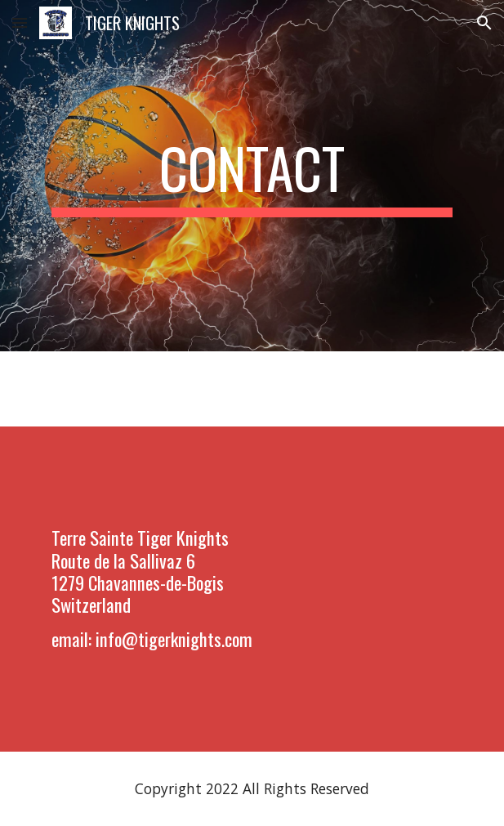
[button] (20, 22)
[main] (252, 176)
